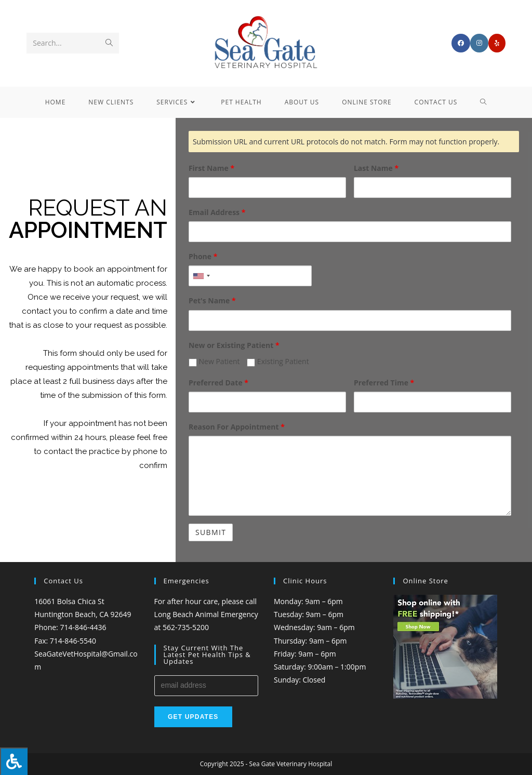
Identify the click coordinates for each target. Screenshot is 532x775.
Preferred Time (384, 383)
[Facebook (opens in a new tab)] (461, 43)
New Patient (214, 361)
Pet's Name (212, 300)
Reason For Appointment (237, 427)
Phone (203, 256)
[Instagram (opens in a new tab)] (479, 43)
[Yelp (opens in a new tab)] (497, 43)
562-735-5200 (186, 627)
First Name (211, 168)
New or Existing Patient (234, 345)
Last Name (376, 168)
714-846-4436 (83, 627)
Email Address (217, 212)
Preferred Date (218, 383)
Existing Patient (278, 361)
